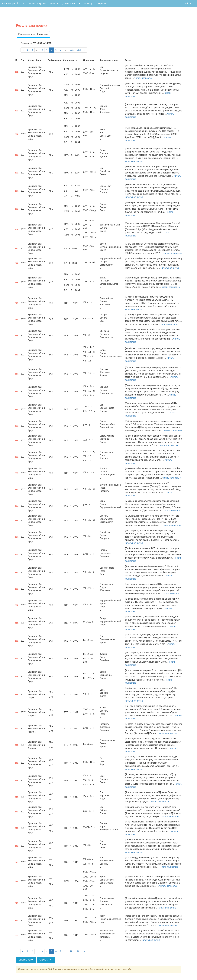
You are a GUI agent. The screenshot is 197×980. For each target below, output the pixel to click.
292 (79, 50)
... (37, 50)
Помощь (89, 3)
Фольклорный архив (14, 4)
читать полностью (143, 78)
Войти (188, 3)
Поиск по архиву (38, 3)
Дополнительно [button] (71, 3)
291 (72, 50)
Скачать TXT (46, 960)
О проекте (102, 3)
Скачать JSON (26, 960)
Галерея (54, 3)
